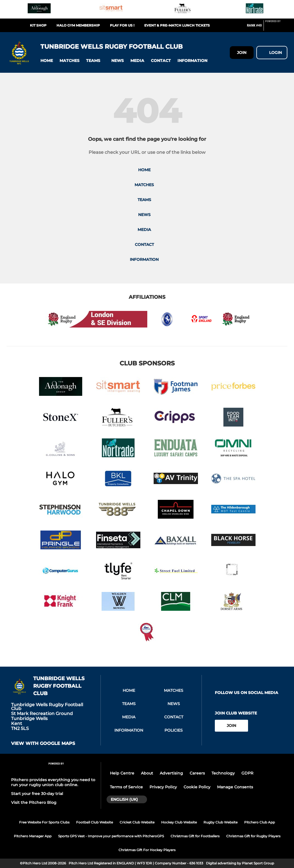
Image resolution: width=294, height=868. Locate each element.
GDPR (247, 773)
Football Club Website (95, 822)
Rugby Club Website (220, 822)
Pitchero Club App (260, 822)
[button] (47, 61)
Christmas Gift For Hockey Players (147, 850)
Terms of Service (126, 787)
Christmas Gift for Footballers (195, 836)
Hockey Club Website (179, 822)
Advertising (171, 773)
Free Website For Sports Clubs (44, 822)
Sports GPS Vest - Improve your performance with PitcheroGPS (111, 836)
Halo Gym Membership (78, 25)
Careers (197, 773)
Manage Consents (235, 787)
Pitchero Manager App (33, 836)
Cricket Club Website (137, 822)
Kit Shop (38, 25)
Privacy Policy (163, 787)
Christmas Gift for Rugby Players (253, 836)
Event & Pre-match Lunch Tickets (177, 25)
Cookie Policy (197, 787)
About (147, 773)
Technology (223, 773)
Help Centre (122, 773)
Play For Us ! (122, 25)
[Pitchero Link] (276, 28)
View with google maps (43, 744)
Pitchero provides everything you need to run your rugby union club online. (53, 782)
